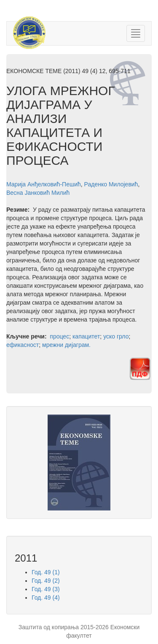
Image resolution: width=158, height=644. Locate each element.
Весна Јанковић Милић (38, 193)
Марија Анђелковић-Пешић (44, 184)
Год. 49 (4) (46, 598)
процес (59, 336)
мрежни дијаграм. (66, 345)
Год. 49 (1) (46, 572)
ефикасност (23, 345)
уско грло (116, 336)
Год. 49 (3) (46, 589)
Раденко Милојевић (111, 184)
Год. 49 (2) (46, 581)
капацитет (86, 336)
